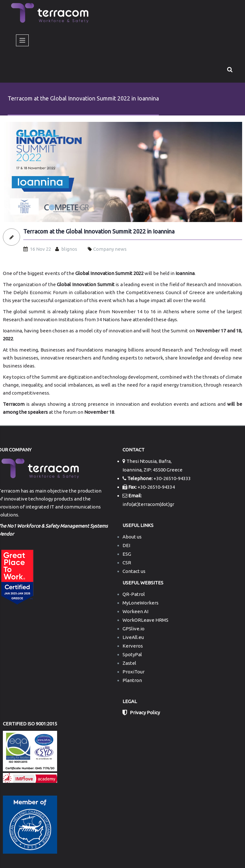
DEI (126, 545)
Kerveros (133, 646)
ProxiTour (134, 672)
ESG (127, 554)
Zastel (129, 663)
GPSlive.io (134, 629)
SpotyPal (132, 654)
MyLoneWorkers (141, 603)
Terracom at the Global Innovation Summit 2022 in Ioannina (99, 231)
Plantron (132, 680)
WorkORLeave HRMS (145, 620)
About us (132, 537)
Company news (110, 249)
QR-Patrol (134, 594)
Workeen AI (135, 611)
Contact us (134, 571)
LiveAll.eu (133, 637)
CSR (127, 563)
